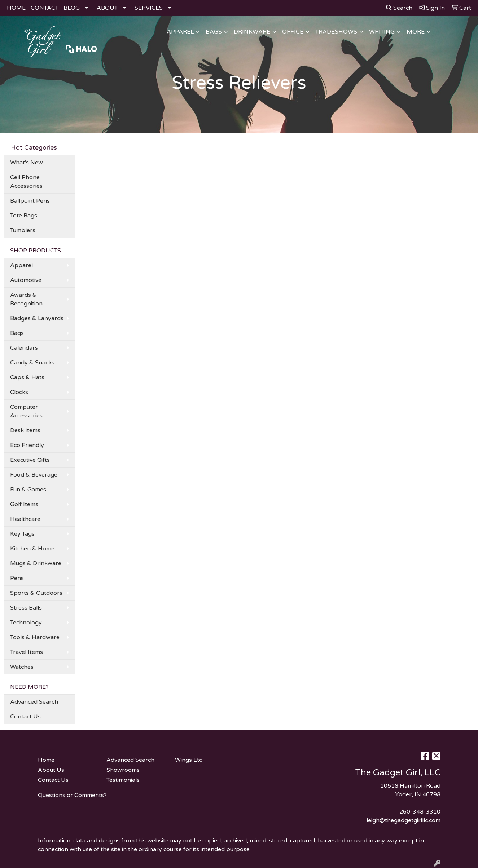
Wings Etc (188, 760)
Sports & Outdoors (36, 593)
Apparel (180, 32)
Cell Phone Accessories (26, 182)
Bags (214, 32)
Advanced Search (34, 702)
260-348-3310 (420, 812)
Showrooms (123, 770)
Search (399, 8)
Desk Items (25, 430)
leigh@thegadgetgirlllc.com (404, 820)
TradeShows (336, 32)
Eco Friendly (27, 445)
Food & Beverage (34, 475)
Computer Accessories (26, 411)
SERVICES (149, 8)
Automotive (26, 280)
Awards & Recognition (26, 299)
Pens (17, 578)
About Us (51, 770)
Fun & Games (28, 490)
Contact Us (25, 717)
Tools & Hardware (35, 637)
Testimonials (123, 780)
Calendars (24, 348)
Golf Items (24, 504)
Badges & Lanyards (37, 318)
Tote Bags (24, 216)
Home (46, 760)
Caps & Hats (27, 377)
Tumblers (23, 230)
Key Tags (22, 534)
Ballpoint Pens (30, 201)
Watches (22, 667)
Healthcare (25, 519)
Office (293, 32)
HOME (16, 8)
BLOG (72, 8)
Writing (382, 32)
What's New (27, 163)
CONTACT (45, 8)
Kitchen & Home (32, 549)
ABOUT (107, 8)
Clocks (19, 392)
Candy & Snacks (32, 363)
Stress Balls (26, 608)
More (416, 32)
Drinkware (252, 32)
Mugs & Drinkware (36, 563)
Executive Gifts (30, 460)
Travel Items (27, 652)
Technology (26, 623)
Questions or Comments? (72, 795)
